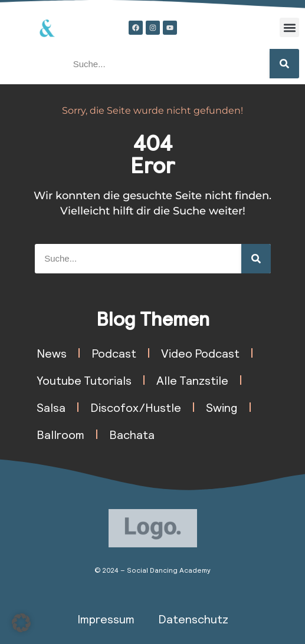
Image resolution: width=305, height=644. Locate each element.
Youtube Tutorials (84, 380)
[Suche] (284, 64)
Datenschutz (193, 619)
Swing (222, 407)
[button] (289, 27)
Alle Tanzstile (192, 380)
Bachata (132, 434)
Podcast (114, 353)
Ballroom (60, 434)
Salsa (51, 407)
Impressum (106, 619)
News (52, 353)
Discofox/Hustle (136, 407)
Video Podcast (200, 353)
